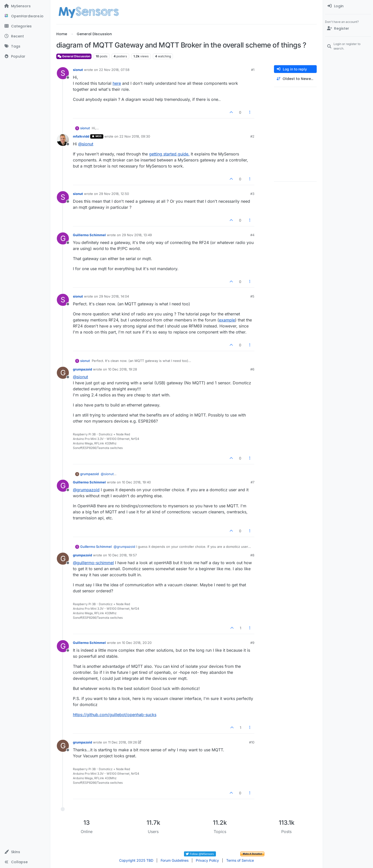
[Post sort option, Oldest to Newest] (295, 79)
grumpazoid (82, 369)
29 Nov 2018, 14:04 (114, 296)
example (227, 320)
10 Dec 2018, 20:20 (137, 643)
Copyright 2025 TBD (136, 860)
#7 (252, 482)
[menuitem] (348, 6)
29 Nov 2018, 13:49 (137, 235)
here (117, 83)
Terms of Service (240, 860)
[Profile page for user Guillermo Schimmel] (63, 238)
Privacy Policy (207, 860)
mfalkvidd (81, 136)
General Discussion (74, 56)
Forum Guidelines (175, 860)
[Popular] (25, 56)
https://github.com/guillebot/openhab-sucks (115, 715)
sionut (78, 70)
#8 (252, 555)
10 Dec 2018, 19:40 (136, 482)
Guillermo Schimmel (89, 235)
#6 (252, 369)
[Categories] (25, 26)
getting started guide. (169, 154)
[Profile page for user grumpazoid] (63, 373)
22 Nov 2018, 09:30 (135, 136)
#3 (252, 194)
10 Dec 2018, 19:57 (122, 555)
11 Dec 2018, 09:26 (123, 742)
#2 (252, 136)
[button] (25, 852)
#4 (252, 235)
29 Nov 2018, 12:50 (114, 194)
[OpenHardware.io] (25, 16)
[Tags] (25, 46)
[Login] (348, 6)
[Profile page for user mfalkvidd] (63, 140)
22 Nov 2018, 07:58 (114, 70)
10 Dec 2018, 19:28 (123, 369)
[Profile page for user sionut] (63, 73)
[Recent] (25, 36)
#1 (253, 70)
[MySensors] (25, 6)
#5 (252, 296)
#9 (252, 643)
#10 (252, 742)
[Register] (348, 28)
